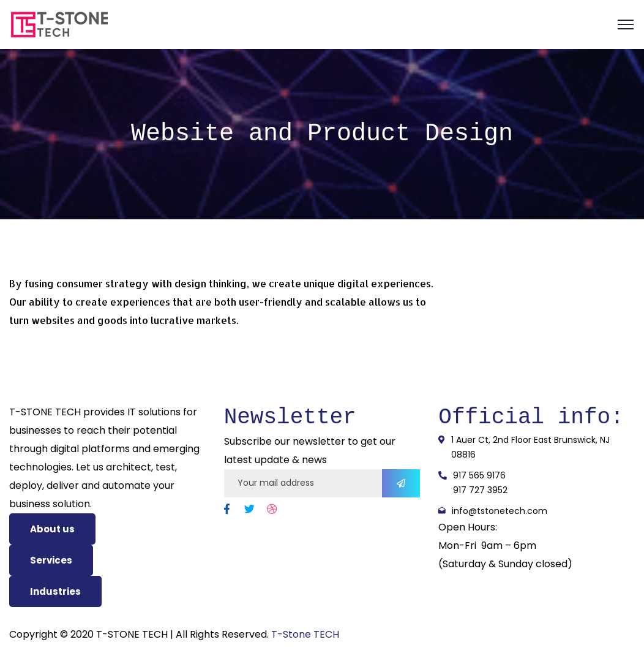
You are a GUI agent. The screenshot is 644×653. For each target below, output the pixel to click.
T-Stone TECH (305, 634)
